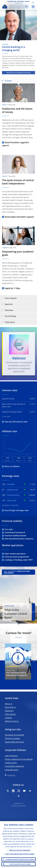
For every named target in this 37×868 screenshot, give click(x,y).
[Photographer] (35, 39)
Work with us (10, 707)
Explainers (9, 711)
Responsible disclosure (15, 742)
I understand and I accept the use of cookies (20, 859)
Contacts (9, 718)
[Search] (17, 7)
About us (9, 704)
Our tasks (9, 529)
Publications (8, 322)
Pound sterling (13, 495)
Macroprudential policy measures (19, 539)
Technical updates (12, 738)
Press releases (9, 298)
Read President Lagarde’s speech (16, 144)
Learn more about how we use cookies (20, 854)
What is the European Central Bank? (17, 612)
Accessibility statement (14, 766)
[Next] (34, 661)
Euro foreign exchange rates (17, 510)
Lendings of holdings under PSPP (19, 560)
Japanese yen (13, 490)
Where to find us (12, 721)
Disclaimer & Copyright (15, 735)
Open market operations (15, 554)
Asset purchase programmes (17, 557)
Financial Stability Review (15, 536)
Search (26, 7)
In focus (6, 81)
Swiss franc (12, 500)
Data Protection (11, 756)
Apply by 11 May (12, 288)
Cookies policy (11, 763)
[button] (33, 2)
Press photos (10, 714)
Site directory (11, 775)
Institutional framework (15, 532)
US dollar (11, 484)
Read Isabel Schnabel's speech (19, 217)
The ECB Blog (8, 316)
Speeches (7, 304)
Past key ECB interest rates (16, 422)
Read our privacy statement (20, 850)
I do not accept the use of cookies (20, 864)
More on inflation (12, 466)
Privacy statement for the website (19, 759)
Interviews (7, 310)
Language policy (12, 770)
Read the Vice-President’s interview (18, 73)
